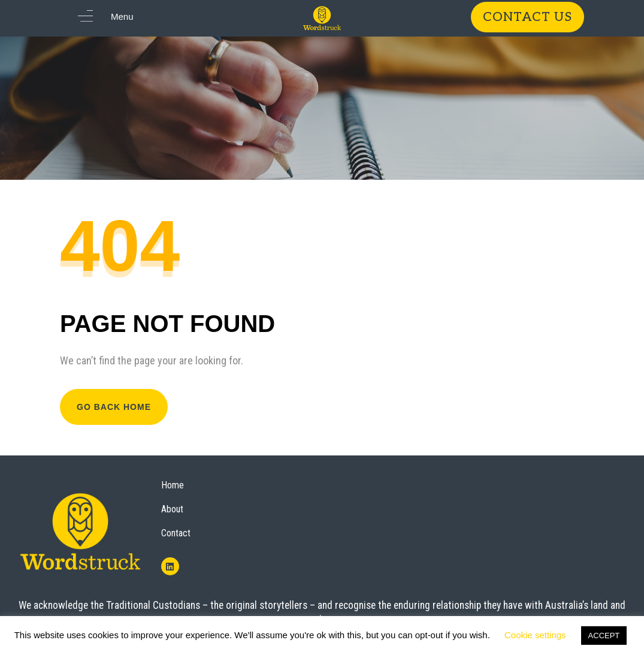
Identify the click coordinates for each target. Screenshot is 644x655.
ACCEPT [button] (604, 636)
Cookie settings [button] (535, 635)
